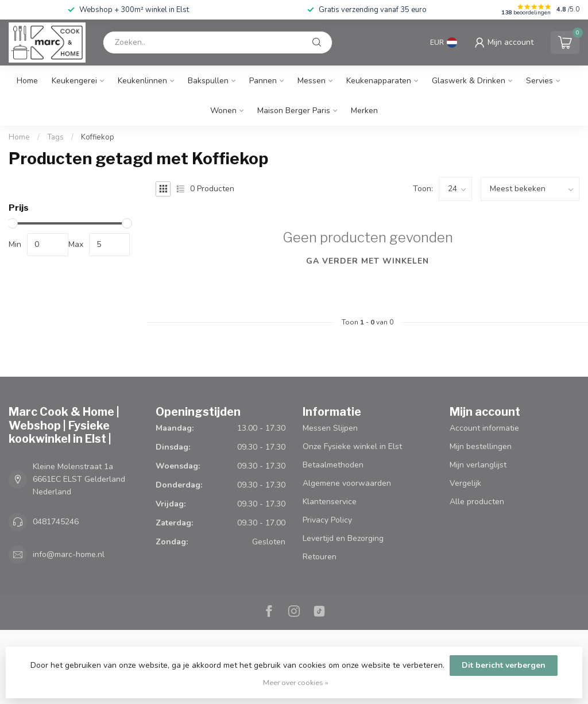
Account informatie (484, 428)
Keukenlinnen (142, 81)
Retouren (320, 557)
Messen (312, 81)
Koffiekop (98, 137)
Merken (364, 111)
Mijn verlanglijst (478, 465)
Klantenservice (330, 502)
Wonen (223, 111)
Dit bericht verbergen (504, 665)
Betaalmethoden (333, 465)
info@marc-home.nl (69, 554)
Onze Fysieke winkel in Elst (352, 446)
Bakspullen (208, 81)
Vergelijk (465, 483)
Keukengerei (74, 81)
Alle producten (477, 502)
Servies (539, 81)
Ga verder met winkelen (367, 261)
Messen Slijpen (330, 428)
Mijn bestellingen (481, 446)
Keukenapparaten (379, 81)
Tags (55, 137)
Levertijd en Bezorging (343, 538)
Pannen (263, 81)
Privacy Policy (327, 520)
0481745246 (56, 522)
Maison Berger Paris (294, 111)
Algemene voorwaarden (347, 483)
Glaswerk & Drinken (469, 81)
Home (27, 81)
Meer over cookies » (296, 682)
